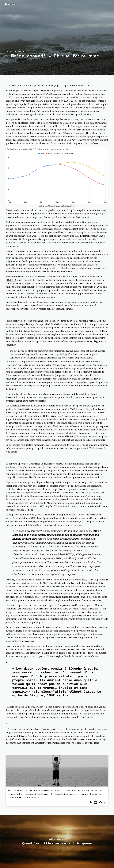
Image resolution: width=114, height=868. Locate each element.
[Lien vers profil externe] (100, 803)
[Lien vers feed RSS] (91, 803)
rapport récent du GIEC (66, 97)
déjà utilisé (45, 324)
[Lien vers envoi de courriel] (96, 803)
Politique (10, 60)
